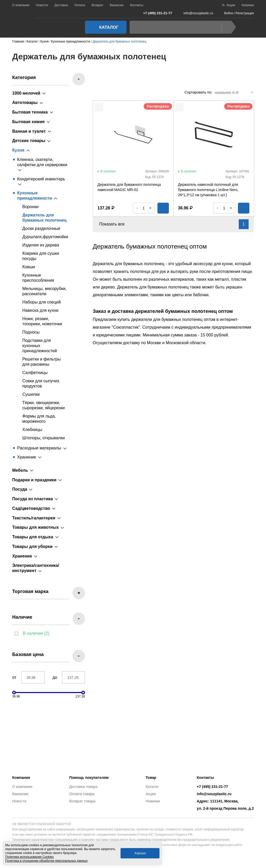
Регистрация (245, 13)
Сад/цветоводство (31, 508)
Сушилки (31, 394)
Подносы (31, 332)
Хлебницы (32, 430)
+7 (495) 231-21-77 (155, 13)
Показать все (115, 224)
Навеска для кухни (40, 310)
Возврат (97, 5)
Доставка (61, 5)
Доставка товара (84, 787)
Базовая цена (28, 654)
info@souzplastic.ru (195, 13)
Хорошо (140, 853)
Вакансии (117, 5)
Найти (227, 27)
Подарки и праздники (34, 480)
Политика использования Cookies (29, 857)
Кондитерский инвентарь (41, 179)
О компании (21, 5)
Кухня (18, 150)
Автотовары (25, 103)
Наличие (22, 617)
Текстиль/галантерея (34, 518)
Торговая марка (30, 591)
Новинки (248, 5)
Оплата (80, 5)
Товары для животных (35, 527)
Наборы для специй (42, 302)
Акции (151, 794)
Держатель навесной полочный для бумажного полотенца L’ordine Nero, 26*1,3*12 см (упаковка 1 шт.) (208, 190)
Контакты (137, 5)
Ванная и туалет (29, 131)
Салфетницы (35, 373)
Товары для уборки (32, 546)
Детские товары (29, 141)
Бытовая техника (30, 112)
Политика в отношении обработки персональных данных (46, 861)
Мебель (20, 470)
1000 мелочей (26, 93)
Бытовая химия (28, 122)
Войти (229, 13)
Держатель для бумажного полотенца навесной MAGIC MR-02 (129, 187)
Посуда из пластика (32, 499)
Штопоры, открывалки (44, 438)
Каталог (104, 27)
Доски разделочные (41, 228)
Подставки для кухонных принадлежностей (40, 346)
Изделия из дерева (41, 245)
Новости (42, 5)
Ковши (29, 267)
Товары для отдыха (33, 537)
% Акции (228, 5)
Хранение (27, 457)
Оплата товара (82, 794)
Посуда (20, 489)
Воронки (30, 207)
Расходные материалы (39, 448)
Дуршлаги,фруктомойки (45, 237)
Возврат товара (82, 801)
